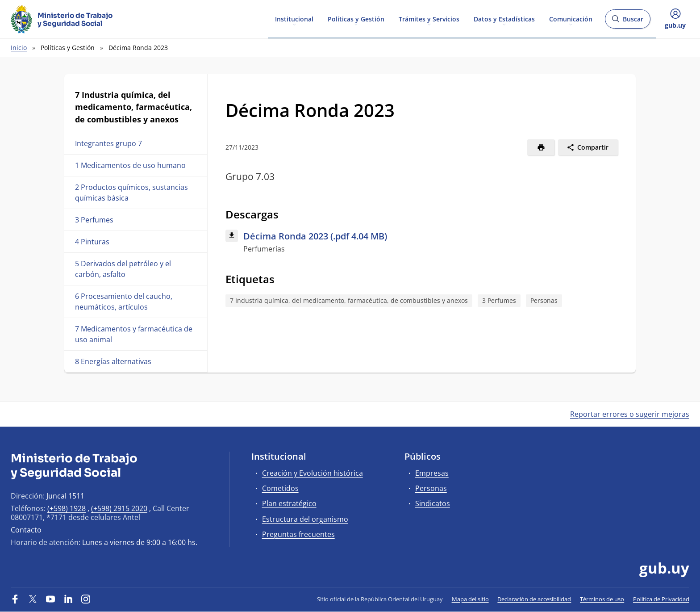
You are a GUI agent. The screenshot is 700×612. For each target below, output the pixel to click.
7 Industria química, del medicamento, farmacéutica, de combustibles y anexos (349, 300)
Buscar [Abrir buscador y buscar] (627, 22)
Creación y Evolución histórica (312, 473)
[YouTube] (50, 599)
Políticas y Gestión (356, 19)
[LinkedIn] (68, 599)
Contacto (26, 530)
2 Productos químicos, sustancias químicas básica (131, 193)
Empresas (432, 473)
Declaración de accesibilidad (534, 599)
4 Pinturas (92, 242)
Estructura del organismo (305, 519)
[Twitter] (33, 599)
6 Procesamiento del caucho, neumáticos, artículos (124, 302)
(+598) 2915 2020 (119, 508)
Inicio (19, 48)
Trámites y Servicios (429, 19)
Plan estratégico (289, 503)
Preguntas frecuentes (298, 534)
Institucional (294, 19)
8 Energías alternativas (113, 361)
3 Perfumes (94, 220)
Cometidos (280, 488)
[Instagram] (86, 599)
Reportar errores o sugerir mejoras (630, 414)
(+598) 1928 (67, 508)
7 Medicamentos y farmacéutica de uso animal (134, 334)
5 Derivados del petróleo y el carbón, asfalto (123, 269)
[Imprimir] (541, 147)
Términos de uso (602, 599)
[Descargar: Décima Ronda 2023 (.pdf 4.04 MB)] (422, 242)
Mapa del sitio (470, 599)
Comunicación (571, 19)
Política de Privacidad (661, 599)
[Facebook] (15, 599)
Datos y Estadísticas (504, 19)
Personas (544, 300)
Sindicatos (433, 503)
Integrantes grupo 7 (108, 143)
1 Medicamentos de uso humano (130, 165)
